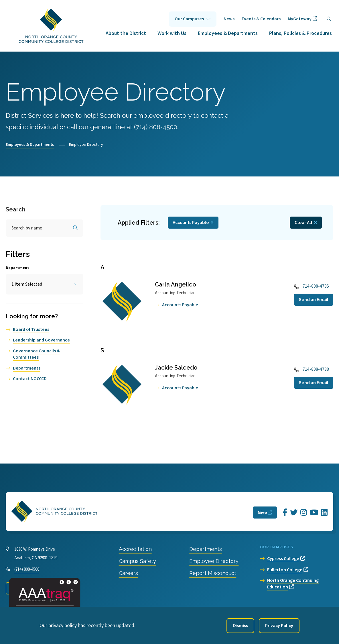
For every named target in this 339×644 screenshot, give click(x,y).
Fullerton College (285, 570)
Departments (27, 368)
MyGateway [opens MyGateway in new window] (300, 19)
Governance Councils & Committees (36, 354)
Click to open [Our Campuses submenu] (193, 19)
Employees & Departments (228, 33)
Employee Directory (214, 561)
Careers (128, 573)
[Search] (329, 19)
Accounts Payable (180, 305)
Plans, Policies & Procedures (300, 33)
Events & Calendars (261, 19)
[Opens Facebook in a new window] (285, 513)
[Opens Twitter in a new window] (294, 513)
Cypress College (283, 559)
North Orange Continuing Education (293, 584)
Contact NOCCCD (30, 379)
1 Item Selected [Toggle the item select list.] (27, 284)
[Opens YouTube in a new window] (314, 513)
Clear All (303, 223)
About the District (126, 33)
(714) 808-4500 (27, 569)
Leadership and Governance (41, 340)
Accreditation (135, 549)
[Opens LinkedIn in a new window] (324, 513)
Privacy (117, 612)
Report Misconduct (213, 573)
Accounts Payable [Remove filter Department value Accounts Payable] (191, 223)
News (229, 19)
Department (17, 268)
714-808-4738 (316, 369)
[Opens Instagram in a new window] (304, 513)
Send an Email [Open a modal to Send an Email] (314, 300)
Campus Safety (137, 561)
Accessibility (144, 612)
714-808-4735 (316, 286)
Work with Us (172, 33)
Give (262, 513)
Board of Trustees (31, 329)
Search (16, 209)
